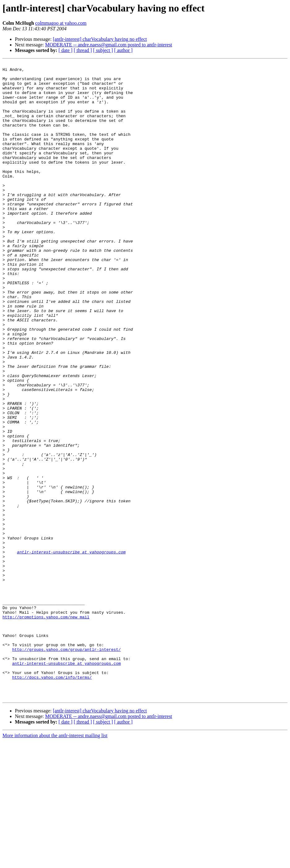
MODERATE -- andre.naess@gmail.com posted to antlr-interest (109, 45)
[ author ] (123, 50)
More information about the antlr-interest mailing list (55, 863)
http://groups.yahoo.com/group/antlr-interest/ (66, 767)
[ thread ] (83, 50)
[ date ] (65, 50)
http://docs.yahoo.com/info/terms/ (52, 801)
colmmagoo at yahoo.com (61, 23)
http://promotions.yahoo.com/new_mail (46, 728)
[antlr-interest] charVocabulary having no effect (100, 39)
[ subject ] (103, 50)
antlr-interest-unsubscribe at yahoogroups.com (71, 650)
